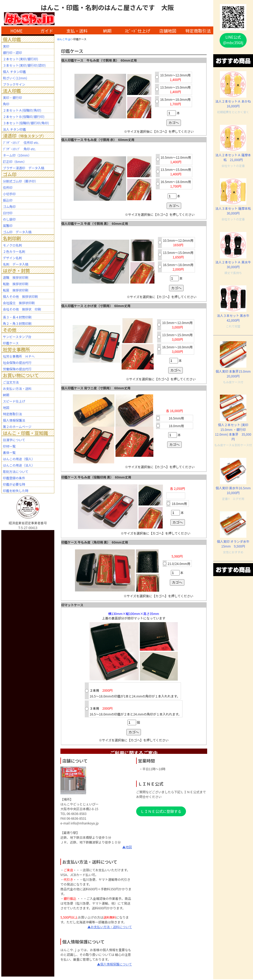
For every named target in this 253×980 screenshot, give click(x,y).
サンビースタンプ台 (17, 337)
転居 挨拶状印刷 (16, 290)
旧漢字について (14, 440)
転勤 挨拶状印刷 (16, 284)
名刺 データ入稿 (16, 264)
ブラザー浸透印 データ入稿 (24, 168)
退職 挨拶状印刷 (16, 277)
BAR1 (133, 980)
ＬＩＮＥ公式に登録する (161, 811)
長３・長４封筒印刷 (17, 317)
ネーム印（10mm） (17, 155)
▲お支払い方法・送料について (110, 927)
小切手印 (9, 194)
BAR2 (134, 980)
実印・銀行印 (12, 97)
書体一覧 (9, 452)
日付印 (8, 213)
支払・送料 (77, 31)
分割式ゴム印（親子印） (20, 181)
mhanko (135, 980)
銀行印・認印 (12, 53)
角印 (6, 104)
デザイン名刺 (12, 258)
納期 (107, 31)
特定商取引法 (198, 31)
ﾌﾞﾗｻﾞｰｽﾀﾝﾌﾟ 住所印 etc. (21, 142)
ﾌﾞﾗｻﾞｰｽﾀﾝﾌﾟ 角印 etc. (19, 149)
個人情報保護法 (14, 420)
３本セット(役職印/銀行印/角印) (26, 123)
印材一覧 (9, 446)
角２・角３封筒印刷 (17, 323)
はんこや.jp (64, 39)
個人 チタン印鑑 (14, 72)
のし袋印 (9, 219)
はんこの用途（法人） (19, 465)
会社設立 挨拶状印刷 (19, 303)
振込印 (8, 200)
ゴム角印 (9, 206)
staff (136, 980)
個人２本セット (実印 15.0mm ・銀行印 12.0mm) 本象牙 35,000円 (233, 432)
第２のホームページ (17, 427)
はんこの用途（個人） (19, 459)
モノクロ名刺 (12, 245)
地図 (6, 407)
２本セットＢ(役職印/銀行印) (24, 117)
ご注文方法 (11, 382)
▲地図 (127, 847)
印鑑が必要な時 (14, 484)
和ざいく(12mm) (15, 78)
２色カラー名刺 (14, 251)
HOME (16, 31)
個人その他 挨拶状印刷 (20, 296)
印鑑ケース (11, 343)
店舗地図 (168, 31)
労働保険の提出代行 (17, 369)
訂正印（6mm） (15, 161)
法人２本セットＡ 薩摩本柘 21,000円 (233, 157)
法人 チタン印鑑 (14, 129)
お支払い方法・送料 (17, 388)
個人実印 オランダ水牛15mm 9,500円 (233, 544)
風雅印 (8, 225)
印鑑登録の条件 (14, 478)
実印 (6, 46)
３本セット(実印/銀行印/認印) (24, 65)
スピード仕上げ (14, 401)
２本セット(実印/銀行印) (21, 59)
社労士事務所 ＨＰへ (19, 356)
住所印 (8, 187)
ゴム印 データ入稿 (17, 232)
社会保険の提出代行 (17, 363)
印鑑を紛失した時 (16, 491)
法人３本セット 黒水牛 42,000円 (235, 318)
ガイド (47, 31)
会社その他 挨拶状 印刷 (22, 309)
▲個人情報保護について (114, 964)
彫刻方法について (16, 471)
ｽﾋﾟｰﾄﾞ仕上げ (137, 31)
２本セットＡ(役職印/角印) (22, 110)
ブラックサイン (14, 84)
